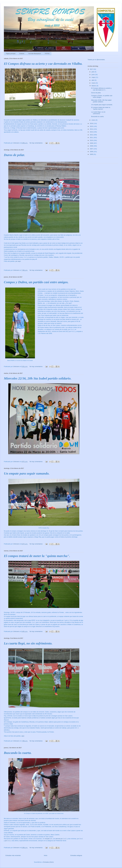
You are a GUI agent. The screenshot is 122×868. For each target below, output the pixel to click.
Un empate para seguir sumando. (27, 473)
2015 (92, 126)
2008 (92, 146)
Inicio (46, 855)
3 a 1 (81, 839)
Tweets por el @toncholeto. (96, 60)
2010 (92, 140)
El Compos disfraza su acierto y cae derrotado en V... (101, 89)
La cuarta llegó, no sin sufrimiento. (28, 643)
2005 (92, 154)
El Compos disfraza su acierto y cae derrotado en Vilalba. (43, 64)
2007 (92, 149)
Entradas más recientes (13, 855)
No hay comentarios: (36, 143)
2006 (92, 152)
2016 (92, 123)
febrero (94, 86)
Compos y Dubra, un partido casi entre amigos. (36, 282)
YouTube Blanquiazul (35, 54)
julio (93, 72)
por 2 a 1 (8, 841)
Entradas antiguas (76, 855)
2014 (92, 129)
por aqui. (18, 261)
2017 (92, 69)
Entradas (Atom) (48, 862)
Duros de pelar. (14, 155)
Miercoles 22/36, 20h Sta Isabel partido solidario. (38, 378)
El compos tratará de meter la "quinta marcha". (37, 556)
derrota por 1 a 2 (61, 839)
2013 (92, 132)
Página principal (11, 54)
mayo (94, 77)
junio (93, 75)
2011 (92, 138)
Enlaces (22, 54)
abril (93, 80)
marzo (94, 83)
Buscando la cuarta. (18, 753)
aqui (23, 736)
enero (94, 120)
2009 (92, 143)
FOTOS (47, 54)
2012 (92, 135)
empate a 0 (48, 839)
